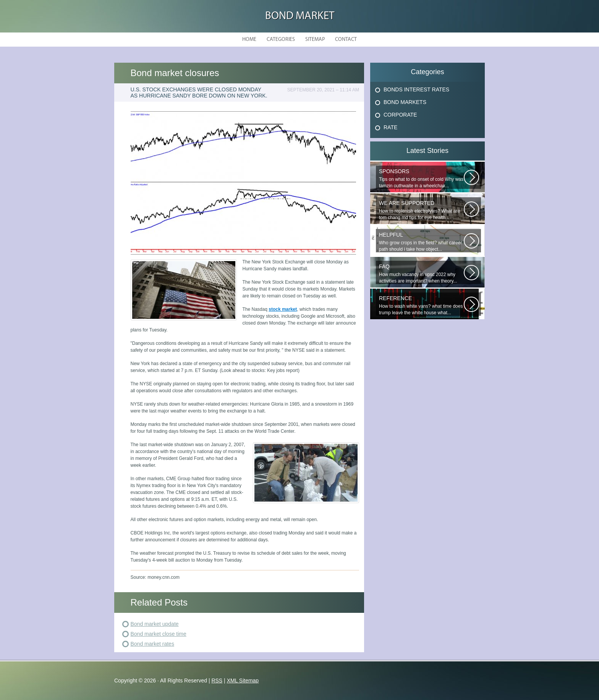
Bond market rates (152, 644)
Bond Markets (405, 102)
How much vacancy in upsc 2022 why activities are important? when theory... (421, 274)
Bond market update (155, 624)
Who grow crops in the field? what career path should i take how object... (421, 242)
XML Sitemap (243, 681)
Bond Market (300, 16)
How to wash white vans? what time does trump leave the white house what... (421, 305)
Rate (390, 127)
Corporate (400, 115)
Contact (346, 40)
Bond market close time (159, 634)
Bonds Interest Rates (416, 89)
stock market (283, 309)
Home (249, 40)
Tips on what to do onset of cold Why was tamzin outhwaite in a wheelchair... (421, 178)
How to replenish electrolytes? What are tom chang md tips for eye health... (421, 210)
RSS (217, 681)
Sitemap (315, 40)
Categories (281, 40)
